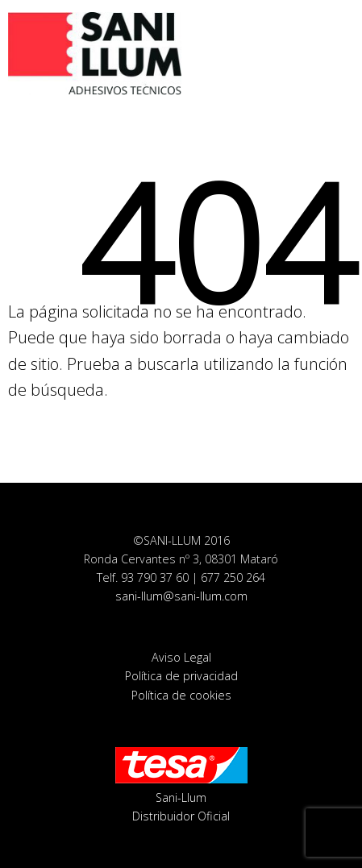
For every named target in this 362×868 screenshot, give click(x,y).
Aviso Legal (181, 657)
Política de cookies (181, 695)
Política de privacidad (181, 676)
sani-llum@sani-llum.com (181, 596)
